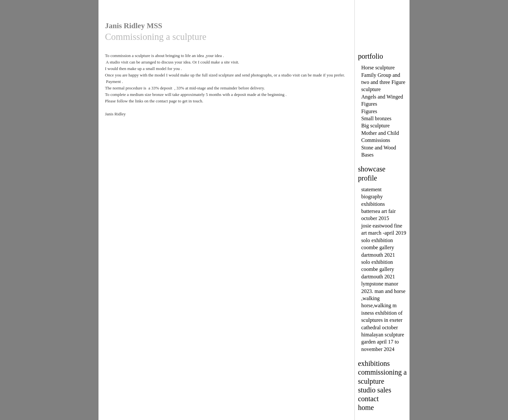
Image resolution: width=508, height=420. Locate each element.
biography (372, 197)
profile (368, 178)
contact (368, 399)
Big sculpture (375, 126)
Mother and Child (380, 133)
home (366, 408)
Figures (369, 111)
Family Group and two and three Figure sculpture (383, 82)
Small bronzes (376, 118)
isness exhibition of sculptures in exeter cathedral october (382, 320)
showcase (372, 169)
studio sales (375, 390)
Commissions (376, 140)
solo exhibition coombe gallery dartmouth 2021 (378, 248)
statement (371, 189)
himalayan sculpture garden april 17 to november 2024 (383, 342)
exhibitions (373, 204)
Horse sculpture (378, 68)
